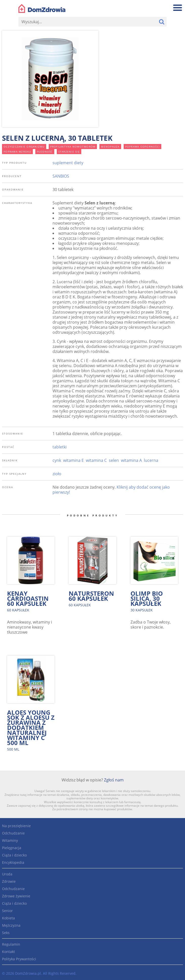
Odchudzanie (13, 833)
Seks (6, 933)
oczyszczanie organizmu (24, 147)
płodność (45, 152)
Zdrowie (9, 881)
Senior (7, 911)
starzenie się (69, 152)
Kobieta (8, 918)
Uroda (7, 874)
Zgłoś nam (114, 780)
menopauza (110, 147)
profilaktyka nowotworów (73, 147)
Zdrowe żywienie (16, 896)
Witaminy (10, 840)
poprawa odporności (143, 147)
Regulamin (11, 944)
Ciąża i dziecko (14, 855)
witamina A (131, 460)
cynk (57, 460)
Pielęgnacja (12, 848)
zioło (57, 474)
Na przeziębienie (16, 826)
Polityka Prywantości (19, 959)
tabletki (60, 447)
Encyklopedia (13, 862)
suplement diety (68, 163)
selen (114, 460)
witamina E (73, 460)
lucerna (151, 460)
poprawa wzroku (17, 152)
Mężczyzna (11, 925)
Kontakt (8, 952)
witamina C (96, 460)
